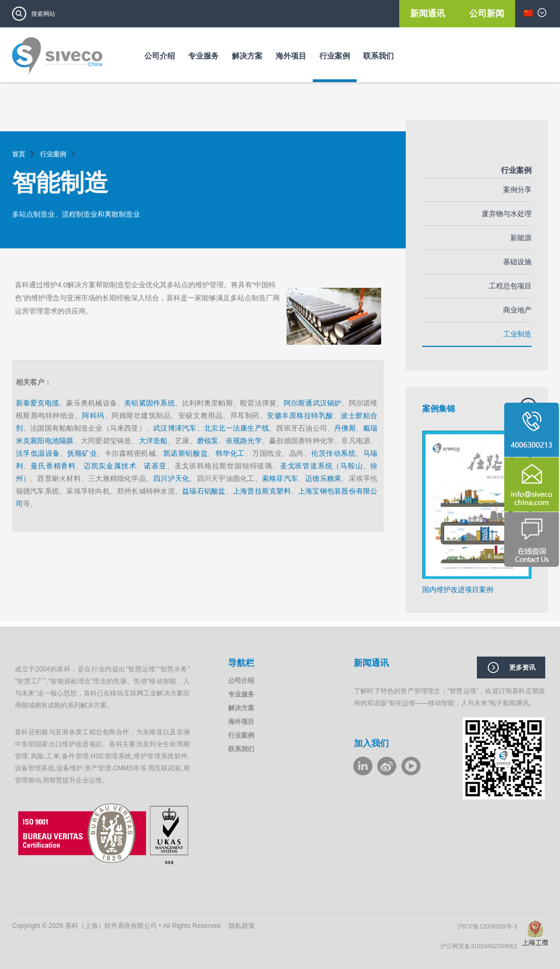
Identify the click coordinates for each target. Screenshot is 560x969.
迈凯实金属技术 (110, 466)
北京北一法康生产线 (237, 428)
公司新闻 (487, 13)
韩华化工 (230, 453)
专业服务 (203, 56)
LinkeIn (363, 766)
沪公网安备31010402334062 (481, 946)
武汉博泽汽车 (175, 428)
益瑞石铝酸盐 (204, 491)
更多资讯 (522, 668)
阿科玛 (93, 416)
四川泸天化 (171, 478)
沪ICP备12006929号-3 (490, 926)
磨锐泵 (208, 441)
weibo (387, 766)
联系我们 (378, 56)
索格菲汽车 (280, 478)
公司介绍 (160, 56)
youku (411, 766)
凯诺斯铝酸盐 (186, 453)
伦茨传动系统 (333, 453)
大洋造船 (153, 441)
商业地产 (517, 310)
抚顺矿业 (82, 453)
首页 (19, 154)
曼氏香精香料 (53, 466)
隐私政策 (242, 926)
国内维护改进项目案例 (458, 590)
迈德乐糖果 (323, 478)
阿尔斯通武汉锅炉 (313, 403)
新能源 (521, 238)
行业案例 (335, 56)
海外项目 (291, 56)
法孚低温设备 (38, 453)
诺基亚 (155, 466)
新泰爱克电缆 (37, 403)
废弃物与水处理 (507, 214)
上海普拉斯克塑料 (262, 491)
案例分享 (517, 190)
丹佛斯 (345, 428)
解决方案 (247, 56)
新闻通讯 (429, 13)
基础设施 (517, 262)
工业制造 (517, 334)
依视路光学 (244, 441)
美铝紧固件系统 (150, 403)
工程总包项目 (510, 286)
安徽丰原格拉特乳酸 (300, 416)
